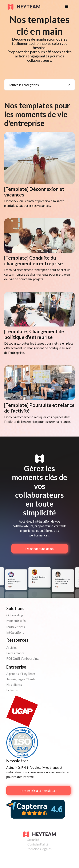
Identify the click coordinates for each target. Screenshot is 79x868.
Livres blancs (15, 653)
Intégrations (15, 632)
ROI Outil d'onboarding (23, 658)
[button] (67, 7)
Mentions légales (39, 849)
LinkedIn (12, 690)
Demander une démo (39, 549)
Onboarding (15, 615)
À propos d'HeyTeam (21, 674)
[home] (32, 7)
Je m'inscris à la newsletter (39, 791)
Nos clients (14, 685)
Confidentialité (38, 844)
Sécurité (33, 840)
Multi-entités (16, 627)
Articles (12, 648)
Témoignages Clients (21, 679)
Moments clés (16, 621)
